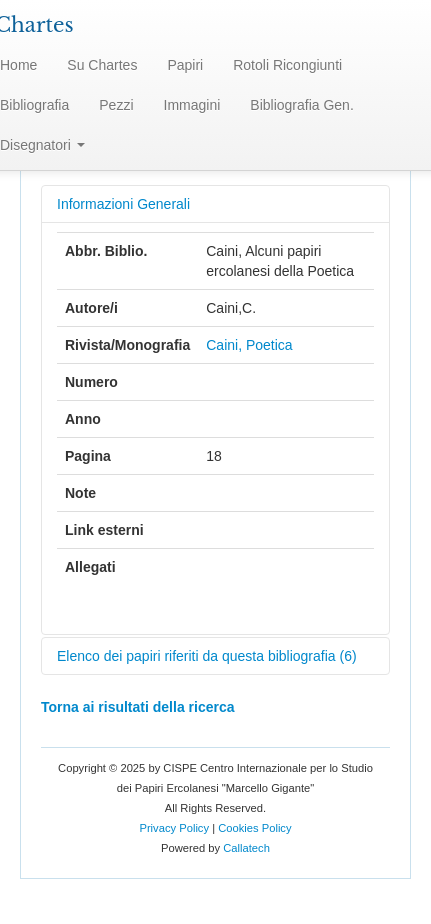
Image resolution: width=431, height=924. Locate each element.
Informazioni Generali (123, 204)
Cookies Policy (254, 828)
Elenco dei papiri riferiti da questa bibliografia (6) (207, 656)
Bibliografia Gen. (302, 105)
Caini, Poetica (249, 345)
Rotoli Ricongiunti (287, 65)
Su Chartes (102, 65)
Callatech (246, 848)
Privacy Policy (174, 828)
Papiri (185, 65)
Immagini (192, 105)
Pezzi (116, 105)
